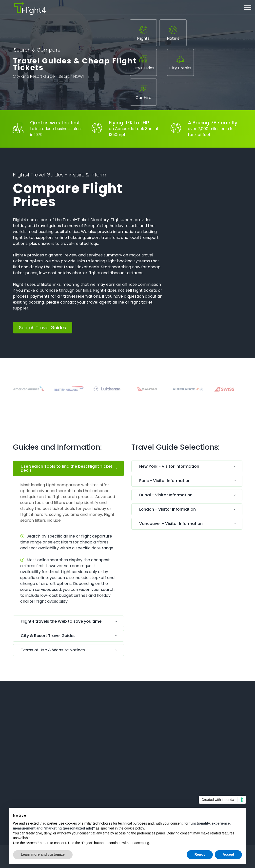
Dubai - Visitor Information (166, 495)
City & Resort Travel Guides (48, 636)
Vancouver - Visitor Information (171, 524)
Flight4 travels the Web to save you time (61, 621)
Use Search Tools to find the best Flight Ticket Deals (67, 468)
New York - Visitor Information (169, 466)
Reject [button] (200, 854)
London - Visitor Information (167, 509)
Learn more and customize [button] (43, 854)
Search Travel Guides (43, 328)
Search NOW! (71, 78)
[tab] (68, 470)
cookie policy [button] (134, 828)
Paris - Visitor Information (165, 481)
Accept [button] (228, 854)
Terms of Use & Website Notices (53, 650)
